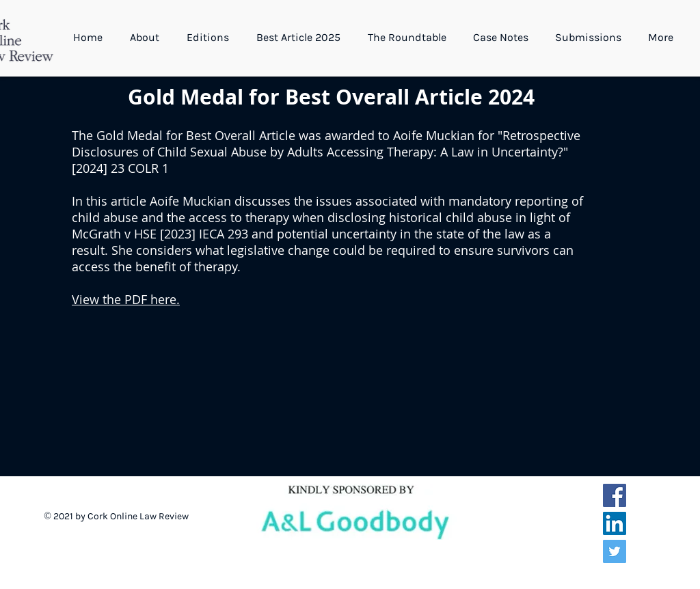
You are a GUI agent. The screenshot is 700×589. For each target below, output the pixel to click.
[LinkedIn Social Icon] (615, 523)
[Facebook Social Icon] (615, 495)
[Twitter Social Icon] (615, 551)
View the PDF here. (126, 299)
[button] (148, 38)
